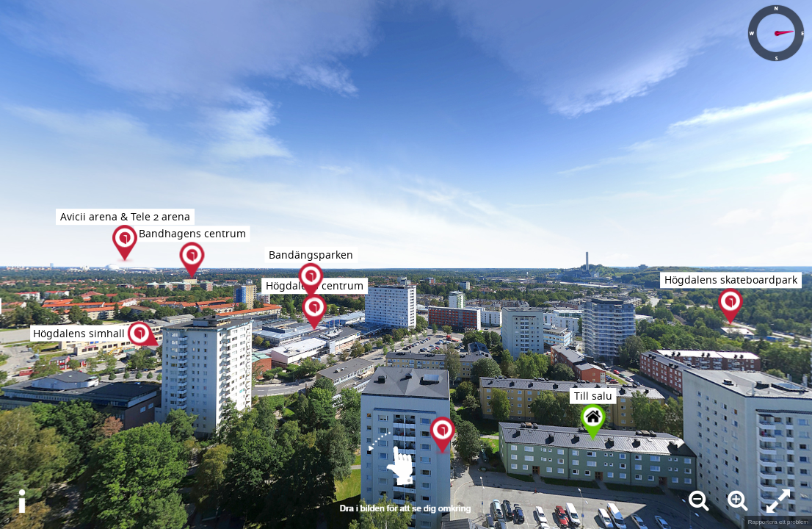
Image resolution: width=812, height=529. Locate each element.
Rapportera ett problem (778, 522)
